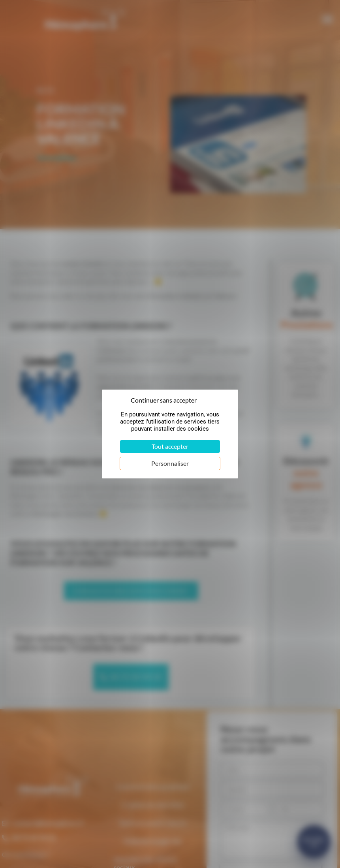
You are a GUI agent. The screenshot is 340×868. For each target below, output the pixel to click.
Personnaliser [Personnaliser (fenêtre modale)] (170, 463)
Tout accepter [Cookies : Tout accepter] (170, 446)
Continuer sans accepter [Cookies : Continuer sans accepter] (164, 400)
